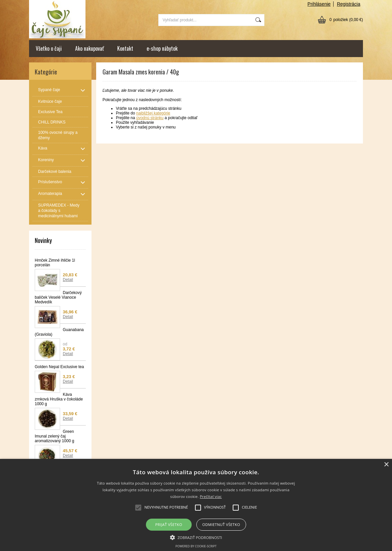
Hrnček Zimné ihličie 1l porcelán (55, 263)
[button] (196, 537)
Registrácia (349, 4)
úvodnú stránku (150, 118)
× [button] (386, 465)
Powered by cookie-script (196, 546)
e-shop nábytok (162, 48)
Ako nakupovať (89, 48)
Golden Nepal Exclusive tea (59, 367)
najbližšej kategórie (153, 113)
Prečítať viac (211, 496)
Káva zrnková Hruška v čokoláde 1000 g (59, 399)
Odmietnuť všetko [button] (221, 524)
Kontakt (125, 48)
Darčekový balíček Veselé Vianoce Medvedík (58, 297)
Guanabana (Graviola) (59, 332)
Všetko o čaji (49, 48)
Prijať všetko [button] (169, 524)
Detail (68, 280)
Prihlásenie (319, 4)
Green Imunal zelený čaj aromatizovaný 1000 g (54, 436)
